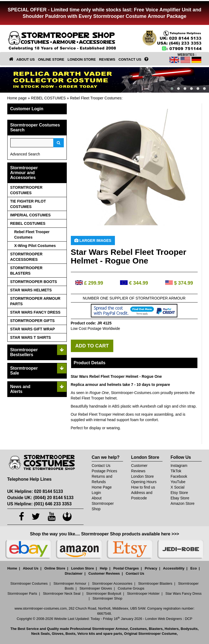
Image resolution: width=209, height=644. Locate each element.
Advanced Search (25, 154)
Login (96, 493)
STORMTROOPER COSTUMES (26, 190)
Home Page (102, 487)
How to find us (143, 487)
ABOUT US (26, 59)
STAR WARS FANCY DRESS (35, 312)
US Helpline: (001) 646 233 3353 (39, 504)
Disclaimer (74, 573)
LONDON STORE (82, 59)
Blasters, (156, 629)
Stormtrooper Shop (107, 598)
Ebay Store (180, 498)
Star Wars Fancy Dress (184, 593)
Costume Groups (131, 588)
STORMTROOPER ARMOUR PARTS (35, 301)
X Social (178, 487)
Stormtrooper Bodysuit (104, 593)
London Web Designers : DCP (169, 619)
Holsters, (172, 629)
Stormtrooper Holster (143, 593)
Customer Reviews (104, 573)
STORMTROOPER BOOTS (34, 282)
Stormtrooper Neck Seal (62, 593)
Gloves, (58, 634)
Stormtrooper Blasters (155, 583)
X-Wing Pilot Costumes (35, 246)
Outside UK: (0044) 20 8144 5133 (40, 498)
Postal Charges (126, 568)
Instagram (179, 466)
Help (104, 568)
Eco (194, 568)
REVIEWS (107, 59)
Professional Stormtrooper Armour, (99, 629)
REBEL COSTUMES (48, 98)
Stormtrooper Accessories (112, 583)
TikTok (176, 471)
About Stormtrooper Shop (103, 503)
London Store (142, 476)
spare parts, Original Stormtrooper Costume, (141, 634)
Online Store (55, 568)
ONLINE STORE (51, 59)
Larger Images (93, 240)
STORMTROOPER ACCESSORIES (26, 257)
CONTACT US (130, 59)
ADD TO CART (92, 346)
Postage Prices (104, 471)
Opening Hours (144, 482)
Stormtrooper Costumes (29, 583)
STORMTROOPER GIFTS (33, 321)
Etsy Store (179, 493)
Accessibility (174, 568)
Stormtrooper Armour (70, 583)
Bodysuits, (190, 629)
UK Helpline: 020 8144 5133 (35, 491)
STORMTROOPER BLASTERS (26, 271)
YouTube (178, 482)
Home (12, 568)
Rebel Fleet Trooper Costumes (96, 98)
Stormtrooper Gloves (96, 588)
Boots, (71, 634)
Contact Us (101, 466)
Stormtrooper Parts (22, 593)
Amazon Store (183, 503)
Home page (17, 98)
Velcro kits (86, 634)
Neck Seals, (41, 634)
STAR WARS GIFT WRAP (33, 329)
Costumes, (139, 629)
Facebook (179, 476)
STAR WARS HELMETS (31, 290)
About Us (31, 568)
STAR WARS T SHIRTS (31, 337)
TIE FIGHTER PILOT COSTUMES (28, 204)
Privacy (151, 568)
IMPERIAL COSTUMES (31, 215)
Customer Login (27, 109)
